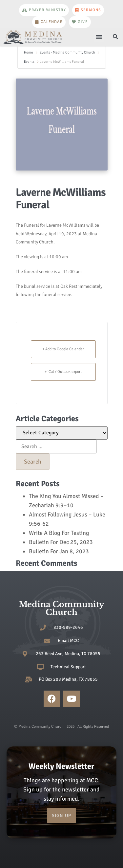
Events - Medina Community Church (67, 52)
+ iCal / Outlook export (63, 372)
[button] (99, 37)
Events (29, 62)
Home (29, 52)
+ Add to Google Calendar (63, 349)
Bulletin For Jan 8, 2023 (59, 551)
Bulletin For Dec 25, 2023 (61, 542)
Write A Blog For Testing (59, 533)
